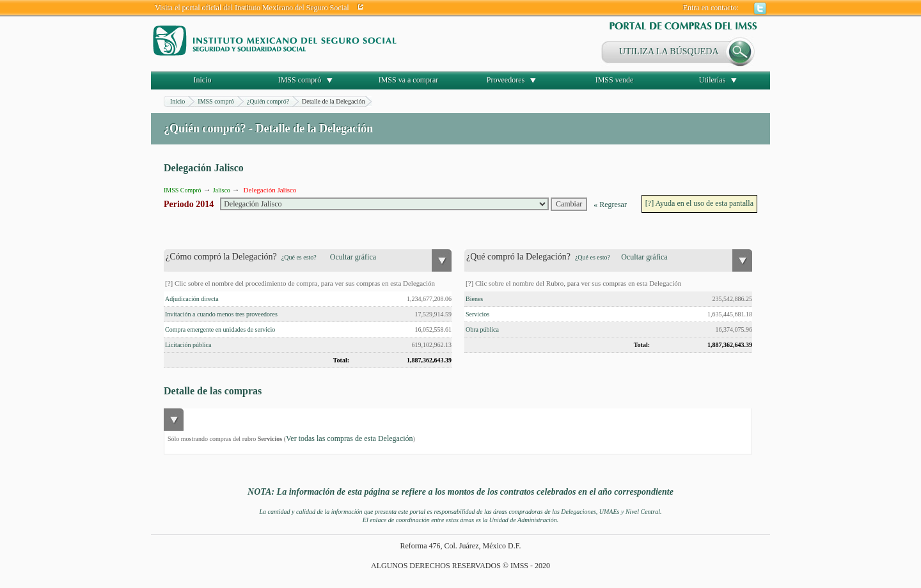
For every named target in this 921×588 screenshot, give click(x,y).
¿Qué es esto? (299, 257)
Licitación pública (188, 345)
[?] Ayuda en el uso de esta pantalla (699, 203)
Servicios (477, 314)
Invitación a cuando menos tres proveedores (221, 314)
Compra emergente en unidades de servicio (220, 329)
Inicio (203, 80)
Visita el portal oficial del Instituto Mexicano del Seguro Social (252, 8)
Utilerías (712, 80)
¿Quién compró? (268, 101)
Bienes (474, 299)
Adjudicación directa (192, 299)
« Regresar (610, 205)
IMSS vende (615, 80)
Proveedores (506, 80)
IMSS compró (300, 80)
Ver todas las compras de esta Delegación (350, 438)
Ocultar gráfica (353, 257)
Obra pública (482, 329)
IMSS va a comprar (409, 80)
